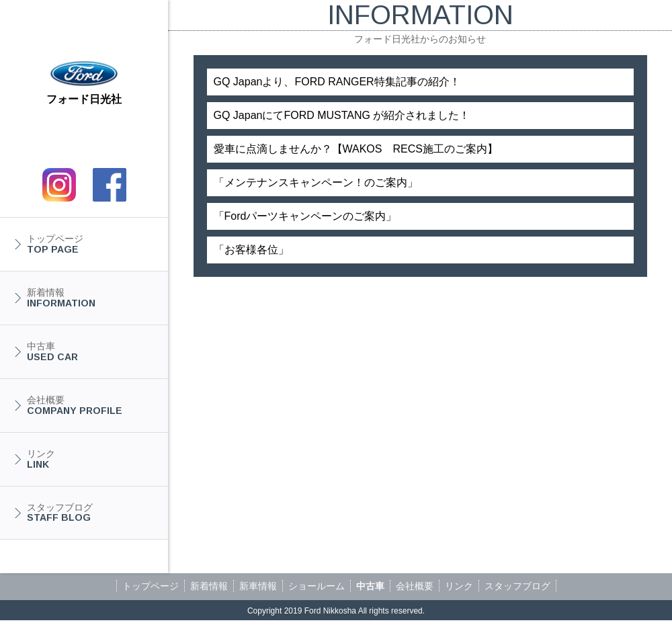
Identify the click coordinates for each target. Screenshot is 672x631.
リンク (91, 459)
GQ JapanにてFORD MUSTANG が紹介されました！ (342, 115)
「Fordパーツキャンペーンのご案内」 (305, 216)
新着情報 (91, 298)
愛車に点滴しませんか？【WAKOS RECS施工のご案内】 (356, 149)
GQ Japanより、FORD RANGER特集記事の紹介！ (337, 82)
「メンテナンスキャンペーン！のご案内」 (316, 182)
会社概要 (91, 405)
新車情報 (258, 586)
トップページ (91, 244)
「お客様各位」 (251, 250)
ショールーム (317, 586)
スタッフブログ (91, 513)
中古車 (91, 351)
